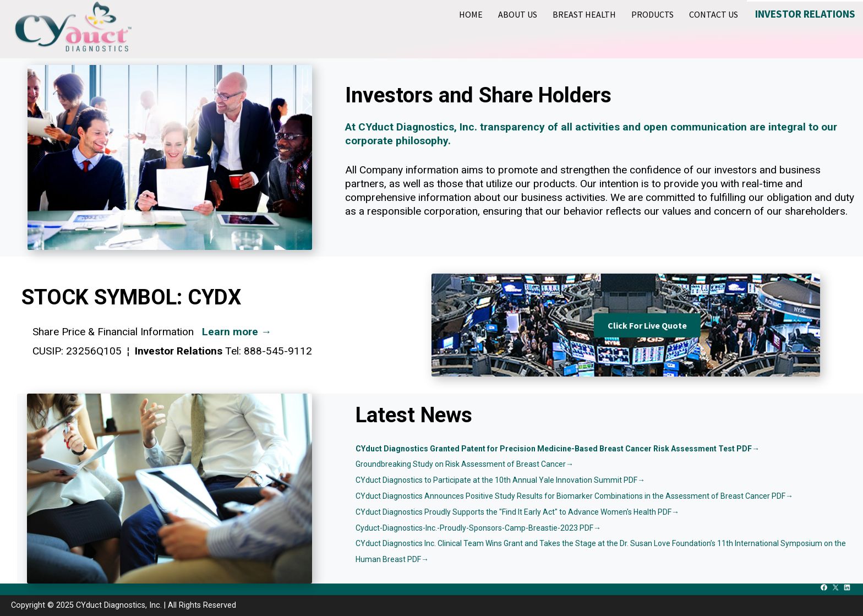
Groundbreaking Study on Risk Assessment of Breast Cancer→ (465, 464)
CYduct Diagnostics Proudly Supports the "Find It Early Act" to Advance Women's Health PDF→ (517, 512)
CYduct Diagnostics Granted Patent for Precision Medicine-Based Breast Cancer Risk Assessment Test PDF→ (558, 449)
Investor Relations (805, 14)
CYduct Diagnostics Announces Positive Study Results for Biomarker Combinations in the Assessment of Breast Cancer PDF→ (574, 496)
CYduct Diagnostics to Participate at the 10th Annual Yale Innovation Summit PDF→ (500, 480)
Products (652, 14)
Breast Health (584, 14)
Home (471, 14)
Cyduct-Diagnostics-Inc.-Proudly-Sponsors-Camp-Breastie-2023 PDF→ (478, 528)
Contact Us (714, 14)
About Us (518, 14)
